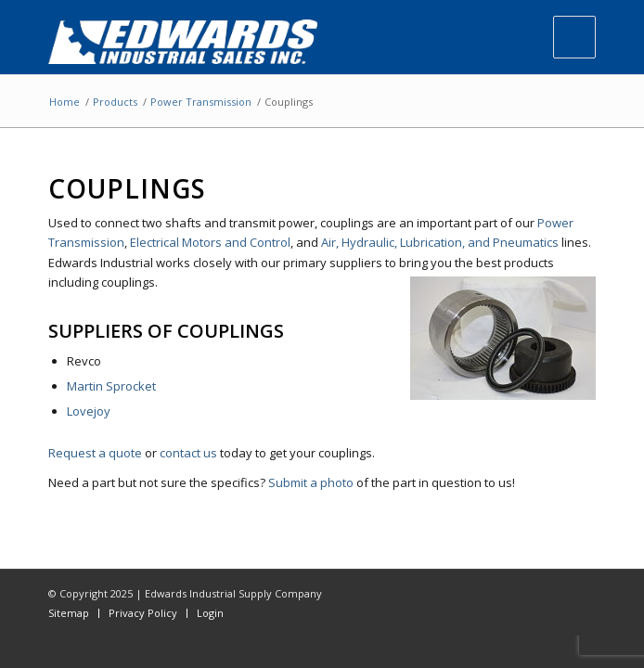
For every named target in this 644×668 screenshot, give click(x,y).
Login (210, 613)
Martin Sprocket (111, 386)
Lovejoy (89, 411)
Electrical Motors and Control (210, 242)
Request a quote (95, 453)
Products (115, 102)
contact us (188, 453)
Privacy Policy (143, 613)
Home (64, 102)
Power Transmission (201, 102)
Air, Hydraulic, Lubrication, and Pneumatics (440, 242)
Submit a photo (311, 482)
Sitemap (69, 613)
